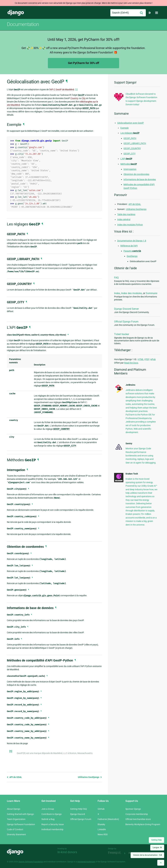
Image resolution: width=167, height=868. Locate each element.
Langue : (157, 848)
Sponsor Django (133, 809)
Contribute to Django (52, 814)
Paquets (132, 251)
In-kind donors (67, 852)
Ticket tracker (122, 334)
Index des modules (132, 293)
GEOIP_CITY (129, 154)
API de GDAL (14, 777)
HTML (141, 359)
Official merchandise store (138, 819)
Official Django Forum (126, 322)
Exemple (124, 128)
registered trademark (86, 862)
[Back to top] (161, 863)
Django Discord (78, 814)
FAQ (116, 278)
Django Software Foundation (21, 824)
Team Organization (16, 819)
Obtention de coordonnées (136, 174)
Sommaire (152, 293)
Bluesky (101, 824)
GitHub (101, 809)
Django (16, 13)
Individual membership (52, 829)
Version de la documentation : (147, 855)
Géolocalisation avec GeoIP (131, 123)
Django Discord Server (126, 309)
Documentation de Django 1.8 (132, 241)
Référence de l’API (129, 246)
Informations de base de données (140, 179)
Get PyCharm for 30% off (83, 63)
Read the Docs (131, 363)
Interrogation (130, 169)
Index (117, 293)
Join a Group (48, 809)
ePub (153, 359)
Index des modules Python (130, 225)
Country (74, 98)
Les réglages (130, 133)
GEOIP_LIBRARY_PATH (135, 143)
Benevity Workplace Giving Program (143, 824)
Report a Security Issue (53, 824)
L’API (126, 159)
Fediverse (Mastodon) (108, 819)
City (84, 98)
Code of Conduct (15, 829)
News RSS (103, 834)
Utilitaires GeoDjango (90, 777)
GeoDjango (132, 256)
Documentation (23, 24)
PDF (147, 359)
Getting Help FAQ (78, 809)
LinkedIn (102, 829)
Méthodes (129, 164)
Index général (124, 219)
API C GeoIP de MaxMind (62, 89)
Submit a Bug (48, 819)
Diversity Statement (16, 834)
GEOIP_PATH (130, 138)
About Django (14, 809)
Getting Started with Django (20, 814)
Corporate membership (137, 814)
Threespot (115, 853)
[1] (76, 89)
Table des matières (126, 214)
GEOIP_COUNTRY (132, 148)
